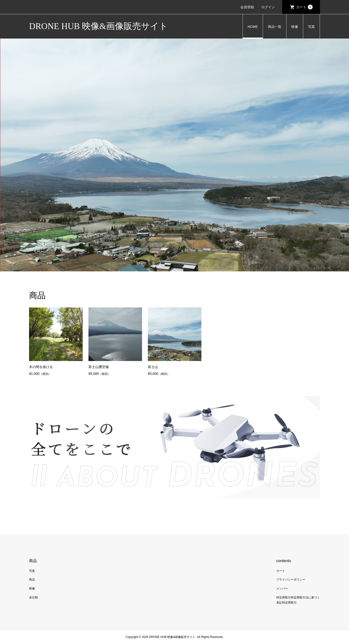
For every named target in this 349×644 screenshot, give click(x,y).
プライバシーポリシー (291, 580)
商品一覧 (275, 27)
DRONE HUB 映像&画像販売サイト (99, 26)
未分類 (33, 597)
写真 (311, 27)
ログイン (268, 7)
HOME (253, 27)
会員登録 (247, 7)
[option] (174, 155)
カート (304, 7)
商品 (32, 580)
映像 (295, 27)
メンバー (282, 589)
